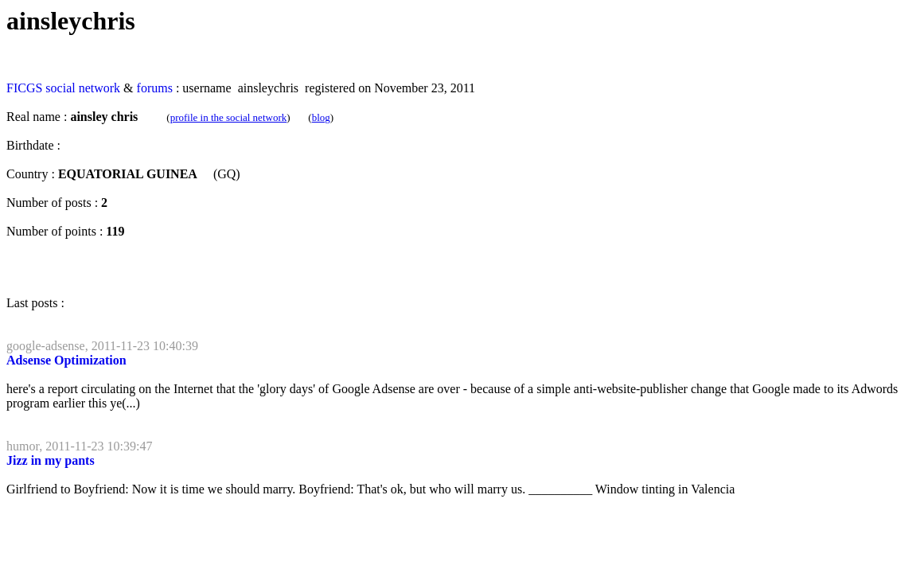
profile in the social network (229, 117)
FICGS (24, 88)
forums (155, 88)
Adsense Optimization (66, 360)
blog (321, 117)
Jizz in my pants (51, 460)
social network (83, 88)
